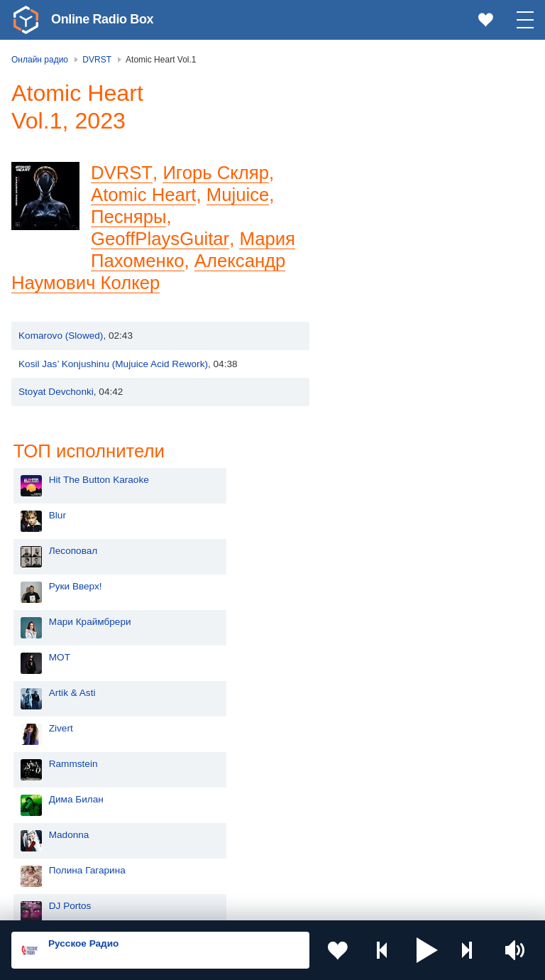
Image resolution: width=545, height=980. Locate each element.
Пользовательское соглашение (188, 904)
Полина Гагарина (395, 510)
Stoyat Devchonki (56, 392)
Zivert (368, 367)
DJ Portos (378, 545)
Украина (232, 723)
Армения (56, 793)
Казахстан (236, 746)
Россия (52, 723)
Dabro (369, 581)
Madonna (376, 474)
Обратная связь (433, 904)
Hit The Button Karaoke (406, 119)
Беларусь (57, 841)
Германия (235, 865)
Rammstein (381, 403)
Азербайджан (66, 865)
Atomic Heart (144, 195)
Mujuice (238, 195)
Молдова (56, 746)
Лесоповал (380, 190)
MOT (367, 296)
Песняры (129, 217)
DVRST (121, 173)
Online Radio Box (102, 19)
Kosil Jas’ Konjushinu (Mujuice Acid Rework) (113, 364)
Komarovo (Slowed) (61, 336)
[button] (427, 950)
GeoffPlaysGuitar (160, 239)
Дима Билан (384, 439)
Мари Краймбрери (397, 261)
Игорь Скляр (214, 173)
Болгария (235, 793)
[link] (26, 20)
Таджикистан (242, 769)
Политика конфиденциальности (325, 904)
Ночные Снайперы (398, 616)
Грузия (229, 841)
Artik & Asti (380, 332)
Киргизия (56, 769)
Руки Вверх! (383, 225)
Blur (365, 154)
